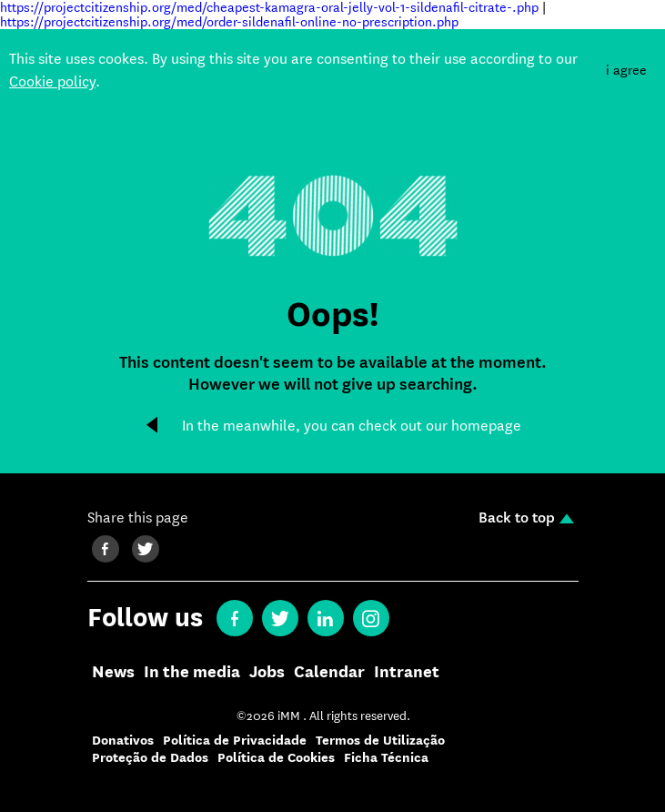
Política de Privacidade (235, 741)
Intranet (407, 673)
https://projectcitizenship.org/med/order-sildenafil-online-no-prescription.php (229, 22)
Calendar (329, 673)
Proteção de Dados (150, 758)
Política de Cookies (276, 758)
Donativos (123, 741)
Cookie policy (52, 81)
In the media (192, 673)
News (113, 673)
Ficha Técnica (386, 758)
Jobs (267, 673)
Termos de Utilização (380, 741)
